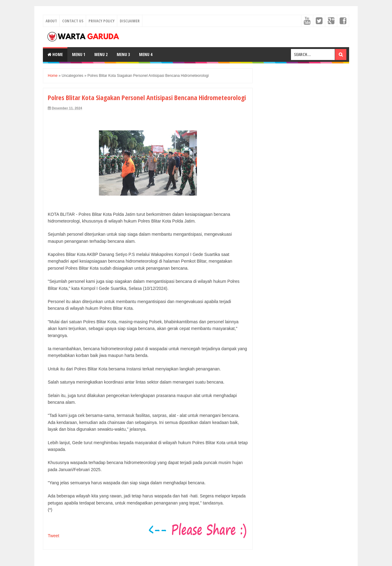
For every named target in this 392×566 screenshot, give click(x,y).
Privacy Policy (102, 21)
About (51, 21)
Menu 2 (101, 54)
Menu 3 (123, 54)
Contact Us (73, 21)
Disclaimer (130, 21)
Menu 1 (79, 54)
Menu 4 (146, 54)
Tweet (53, 536)
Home (55, 54)
